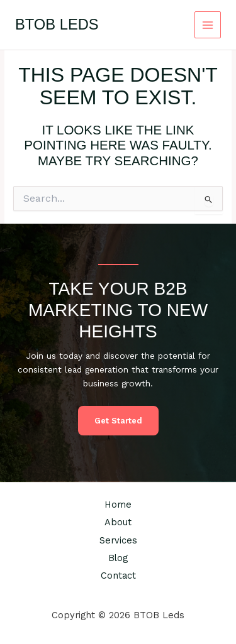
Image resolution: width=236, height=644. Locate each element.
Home (118, 505)
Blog (118, 558)
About (118, 522)
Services (118, 540)
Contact (118, 576)
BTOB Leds (57, 25)
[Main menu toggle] (208, 25)
